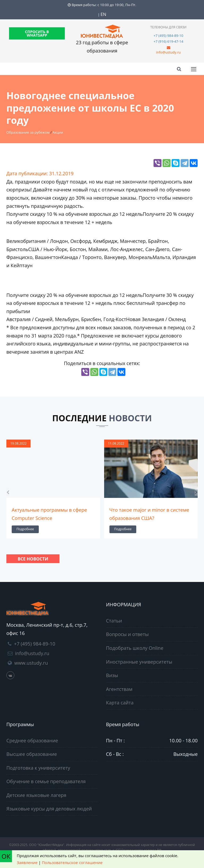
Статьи (114, 621)
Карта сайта (120, 703)
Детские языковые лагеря (36, 795)
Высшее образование (32, 754)
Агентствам (119, 689)
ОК (6, 856)
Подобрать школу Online (135, 648)
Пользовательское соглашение (72, 862)
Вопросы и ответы (127, 634)
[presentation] (8, 492)
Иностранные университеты (139, 662)
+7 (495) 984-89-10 (168, 36)
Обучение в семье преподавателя (46, 781)
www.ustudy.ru (31, 663)
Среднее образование (32, 740)
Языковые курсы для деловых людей (49, 809)
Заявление (27, 862)
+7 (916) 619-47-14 (168, 41)
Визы (112, 675)
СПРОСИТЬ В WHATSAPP (37, 33)
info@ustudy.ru (168, 52)
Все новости (33, 559)
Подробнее (25, 529)
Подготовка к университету (38, 768)
